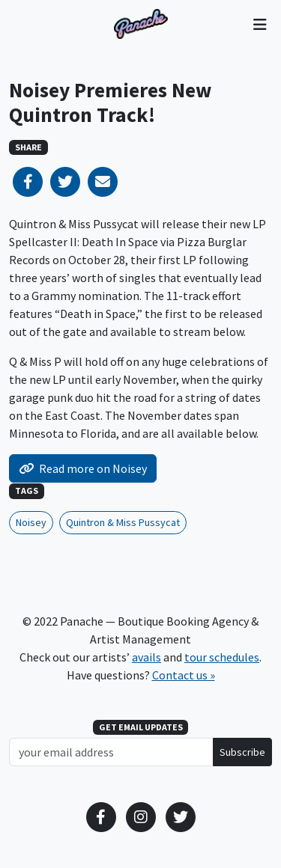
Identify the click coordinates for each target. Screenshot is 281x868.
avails (146, 657)
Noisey (31, 522)
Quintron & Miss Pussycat (123, 522)
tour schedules (222, 657)
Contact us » (184, 675)
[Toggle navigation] (260, 24)
